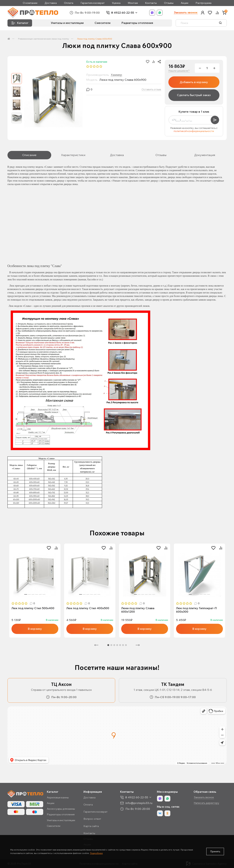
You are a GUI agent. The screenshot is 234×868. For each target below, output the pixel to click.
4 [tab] (37, 594)
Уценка (116, 3)
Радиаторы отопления (137, 23)
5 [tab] (40, 594)
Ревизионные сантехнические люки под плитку (43, 39)
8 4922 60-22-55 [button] (137, 797)
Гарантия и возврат (93, 3)
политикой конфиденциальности (194, 131)
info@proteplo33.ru (139, 803)
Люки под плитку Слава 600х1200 (138, 610)
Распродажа (203, 3)
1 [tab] (26, 594)
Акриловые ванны (58, 797)
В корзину (35, 629)
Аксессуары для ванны (61, 809)
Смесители (103, 23)
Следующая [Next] (138, 645)
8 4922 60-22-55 (123, 13)
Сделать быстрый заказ (194, 95)
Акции (185, 3)
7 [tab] (126, 645)
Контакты (151, 3)
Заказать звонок (186, 12)
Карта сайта (91, 826)
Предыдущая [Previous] (96, 645)
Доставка (51, 3)
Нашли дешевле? (179, 71)
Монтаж (133, 3)
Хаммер (116, 75)
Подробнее (96, 853)
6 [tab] (44, 594)
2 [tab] (29, 594)
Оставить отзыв (151, 89)
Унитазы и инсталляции (67, 23)
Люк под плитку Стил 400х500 (88, 608)
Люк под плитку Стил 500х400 (33, 608)
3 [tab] (33, 594)
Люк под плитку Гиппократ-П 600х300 (196, 610)
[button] (203, 13)
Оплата (69, 3)
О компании (30, 3)
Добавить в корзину (194, 82)
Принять (215, 851)
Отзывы (169, 3)
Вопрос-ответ (92, 819)
